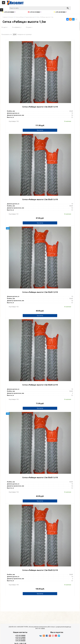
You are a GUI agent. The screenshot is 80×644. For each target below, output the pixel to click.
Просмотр (40, 130)
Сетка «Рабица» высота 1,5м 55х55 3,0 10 (40, 570)
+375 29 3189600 (20, 635)
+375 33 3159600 (20, 637)
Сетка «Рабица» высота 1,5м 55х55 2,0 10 (40, 385)
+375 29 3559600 (20, 641)
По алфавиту (17, 27)
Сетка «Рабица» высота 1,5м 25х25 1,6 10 (40, 107)
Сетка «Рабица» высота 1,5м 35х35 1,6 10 (40, 199)
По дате (5, 27)
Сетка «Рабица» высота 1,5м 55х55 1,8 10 (40, 292)
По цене (29, 27)
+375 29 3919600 (20, 639)
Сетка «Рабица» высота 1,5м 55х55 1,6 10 (40, 477)
